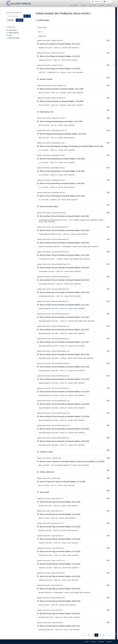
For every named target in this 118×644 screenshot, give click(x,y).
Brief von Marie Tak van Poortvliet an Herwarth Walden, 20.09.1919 (63, 441)
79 (100, 635)
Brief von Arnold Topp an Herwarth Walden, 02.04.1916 (59, 576)
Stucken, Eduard (45, 79)
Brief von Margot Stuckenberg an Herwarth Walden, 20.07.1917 (62, 134)
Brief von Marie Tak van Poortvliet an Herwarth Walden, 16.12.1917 (63, 317)
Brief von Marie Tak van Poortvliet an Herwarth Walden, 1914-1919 (63, 216)
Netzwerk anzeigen (13, 38)
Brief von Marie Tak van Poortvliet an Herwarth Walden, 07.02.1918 (63, 392)
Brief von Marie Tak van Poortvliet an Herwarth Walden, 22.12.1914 (63, 255)
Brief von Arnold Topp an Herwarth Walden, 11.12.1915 (59, 527)
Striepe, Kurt (42, 36)
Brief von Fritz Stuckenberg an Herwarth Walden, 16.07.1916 (61, 196)
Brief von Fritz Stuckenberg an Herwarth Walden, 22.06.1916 (61, 184)
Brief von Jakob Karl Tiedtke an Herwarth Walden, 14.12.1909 (61, 482)
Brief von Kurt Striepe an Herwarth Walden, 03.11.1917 (59, 44)
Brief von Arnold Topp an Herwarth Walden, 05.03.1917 (59, 626)
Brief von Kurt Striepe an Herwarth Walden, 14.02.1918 (59, 69)
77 (93, 635)
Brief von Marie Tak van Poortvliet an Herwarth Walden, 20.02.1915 (63, 268)
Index (9, 35)
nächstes (20, 20)
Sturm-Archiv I (42, 28)
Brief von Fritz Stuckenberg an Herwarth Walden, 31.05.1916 (61, 171)
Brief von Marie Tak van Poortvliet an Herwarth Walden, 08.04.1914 (63, 230)
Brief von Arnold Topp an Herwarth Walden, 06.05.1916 (59, 589)
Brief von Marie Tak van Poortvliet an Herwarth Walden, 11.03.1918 (63, 404)
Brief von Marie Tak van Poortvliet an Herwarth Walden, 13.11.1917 (63, 305)
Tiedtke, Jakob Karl (46, 472)
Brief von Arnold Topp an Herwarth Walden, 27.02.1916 (59, 552)
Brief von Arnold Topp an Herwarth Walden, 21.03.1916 (59, 564)
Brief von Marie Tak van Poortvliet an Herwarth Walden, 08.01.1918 (63, 354)
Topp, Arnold (43, 492)
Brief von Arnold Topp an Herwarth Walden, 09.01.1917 (59, 614)
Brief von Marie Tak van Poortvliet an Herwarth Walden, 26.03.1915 (63, 280)
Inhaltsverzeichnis (13, 33)
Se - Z (40, 32)
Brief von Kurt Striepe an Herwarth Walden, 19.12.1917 (59, 56)
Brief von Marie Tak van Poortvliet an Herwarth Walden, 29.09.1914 (63, 243)
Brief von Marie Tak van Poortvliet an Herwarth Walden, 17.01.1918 (63, 379)
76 (89, 635)
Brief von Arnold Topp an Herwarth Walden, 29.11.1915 (59, 502)
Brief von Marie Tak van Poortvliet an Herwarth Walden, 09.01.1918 (63, 367)
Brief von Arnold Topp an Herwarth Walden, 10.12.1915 (59, 514)
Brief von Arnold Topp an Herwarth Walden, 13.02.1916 (59, 539)
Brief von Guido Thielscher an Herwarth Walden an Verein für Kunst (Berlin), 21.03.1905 (71, 462)
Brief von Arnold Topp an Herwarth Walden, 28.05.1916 (59, 601)
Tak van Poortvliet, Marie (48, 207)
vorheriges (11, 20)
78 (96, 635)
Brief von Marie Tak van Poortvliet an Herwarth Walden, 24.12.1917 (63, 342)
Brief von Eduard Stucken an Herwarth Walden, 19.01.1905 (60, 89)
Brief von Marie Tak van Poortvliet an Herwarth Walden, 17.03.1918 (63, 417)
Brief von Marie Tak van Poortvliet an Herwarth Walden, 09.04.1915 (63, 292)
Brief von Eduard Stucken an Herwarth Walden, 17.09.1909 (60, 101)
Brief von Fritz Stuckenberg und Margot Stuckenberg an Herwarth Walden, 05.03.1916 (70, 146)
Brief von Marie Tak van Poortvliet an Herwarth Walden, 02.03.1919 (63, 429)
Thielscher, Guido (45, 452)
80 (104, 635)
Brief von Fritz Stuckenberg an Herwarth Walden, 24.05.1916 (61, 159)
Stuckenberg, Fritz (45, 112)
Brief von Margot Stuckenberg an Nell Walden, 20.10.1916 (60, 121)
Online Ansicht (12, 30)
